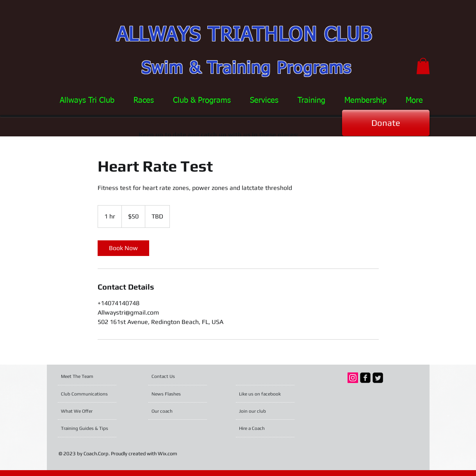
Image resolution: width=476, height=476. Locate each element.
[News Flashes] (174, 394)
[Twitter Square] (378, 378)
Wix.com (168, 454)
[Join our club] (260, 411)
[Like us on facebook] (262, 394)
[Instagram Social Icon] (353, 378)
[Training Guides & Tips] (86, 428)
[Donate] (386, 123)
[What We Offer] (82, 411)
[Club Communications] (86, 394)
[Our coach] (173, 411)
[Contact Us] (170, 376)
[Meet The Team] (91, 376)
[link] (123, 248)
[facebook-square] (365, 378)
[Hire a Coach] (263, 428)
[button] (423, 66)
